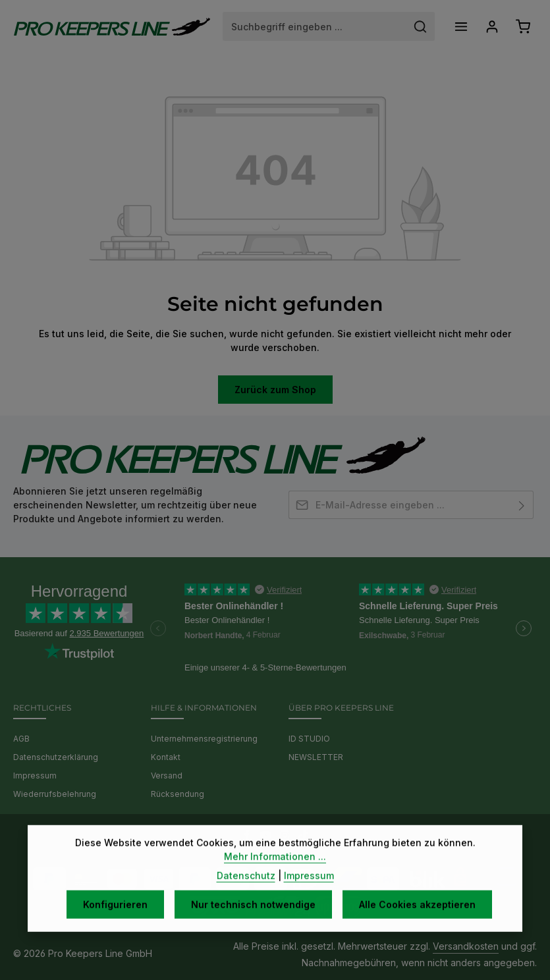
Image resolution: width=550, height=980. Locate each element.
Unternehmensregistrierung (204, 739)
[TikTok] (303, 837)
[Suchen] (421, 26)
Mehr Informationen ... (275, 875)
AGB (21, 739)
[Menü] (461, 27)
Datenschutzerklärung (56, 757)
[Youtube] (267, 837)
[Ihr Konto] (492, 27)
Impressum (35, 776)
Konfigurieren (115, 923)
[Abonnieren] (522, 505)
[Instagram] (286, 837)
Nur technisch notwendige (253, 923)
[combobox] (315, 26)
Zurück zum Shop (275, 390)
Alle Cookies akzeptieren (417, 923)
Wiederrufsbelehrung (55, 794)
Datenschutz (246, 894)
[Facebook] (248, 837)
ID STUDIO (309, 739)
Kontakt (166, 757)
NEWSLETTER (316, 757)
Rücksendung (178, 794)
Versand (167, 776)
